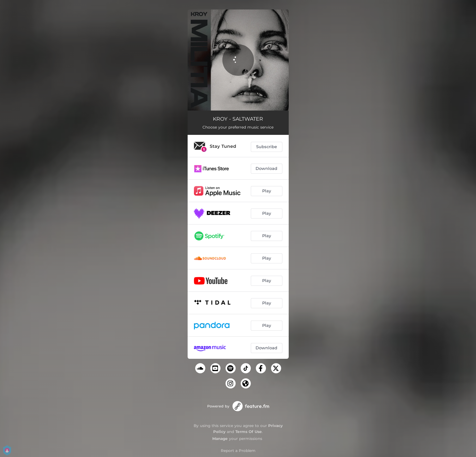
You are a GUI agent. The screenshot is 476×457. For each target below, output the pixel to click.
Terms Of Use (249, 432)
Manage (220, 439)
